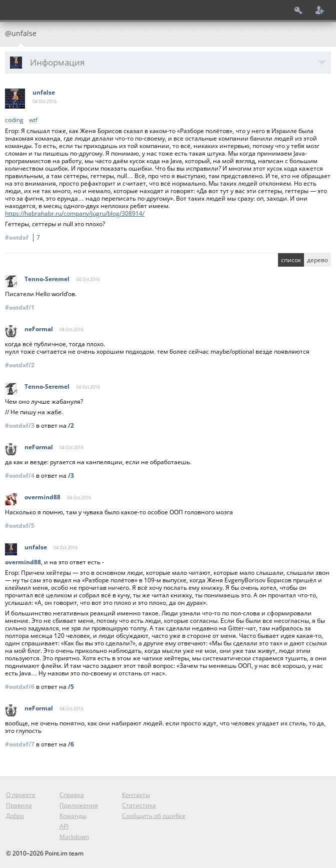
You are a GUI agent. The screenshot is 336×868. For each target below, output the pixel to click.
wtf (33, 120)
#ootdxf (24, 237)
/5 (71, 687)
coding (14, 120)
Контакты (136, 795)
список (291, 260)
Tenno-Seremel (47, 279)
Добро (15, 816)
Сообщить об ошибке (154, 816)
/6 (71, 744)
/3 (71, 476)
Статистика (139, 805)
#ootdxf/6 (20, 687)
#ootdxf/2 (20, 365)
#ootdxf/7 (20, 744)
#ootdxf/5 (20, 526)
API (64, 826)
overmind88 (42, 497)
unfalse (44, 92)
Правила (19, 805)
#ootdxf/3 (20, 425)
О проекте (21, 795)
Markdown (74, 837)
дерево (317, 260)
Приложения (79, 805)
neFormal (39, 329)
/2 (71, 425)
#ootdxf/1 (20, 307)
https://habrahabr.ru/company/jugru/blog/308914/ (75, 213)
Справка (72, 795)
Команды (73, 816)
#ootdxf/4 (20, 476)
